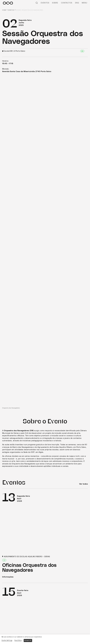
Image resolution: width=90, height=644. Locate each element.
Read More (18, 640)
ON (82, 51)
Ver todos (83, 484)
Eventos (45, 3)
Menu (84, 3)
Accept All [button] (28, 640)
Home (4, 10)
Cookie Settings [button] (7, 640)
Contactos (67, 3)
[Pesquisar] (37, 3)
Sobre (55, 3)
